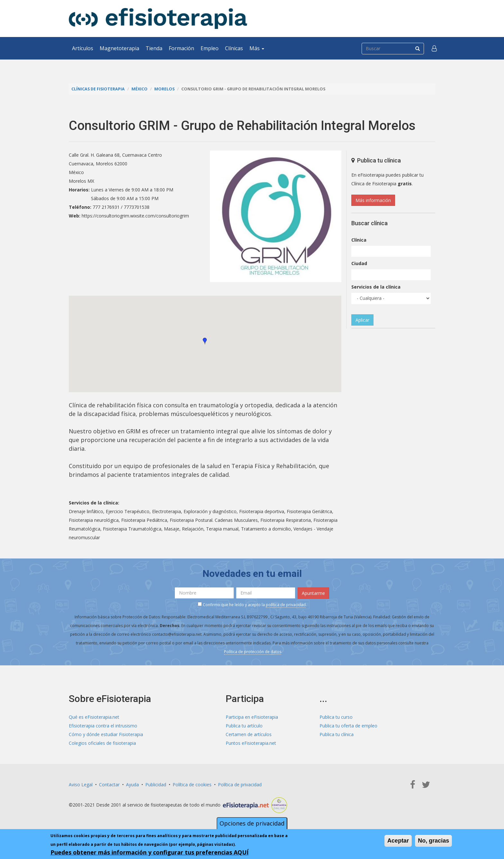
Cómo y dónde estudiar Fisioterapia (106, 734)
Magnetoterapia (119, 48)
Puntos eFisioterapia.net (251, 743)
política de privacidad (286, 605)
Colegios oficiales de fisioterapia (102, 743)
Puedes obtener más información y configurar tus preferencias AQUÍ (149, 852)
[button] (434, 48)
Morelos (164, 89)
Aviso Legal (81, 785)
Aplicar (362, 320)
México (139, 89)
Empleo (210, 48)
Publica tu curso (336, 717)
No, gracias (433, 841)
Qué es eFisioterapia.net (94, 717)
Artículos (83, 48)
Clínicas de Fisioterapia (98, 89)
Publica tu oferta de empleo (348, 726)
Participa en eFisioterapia (252, 717)
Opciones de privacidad (252, 823)
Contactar (109, 785)
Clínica (359, 240)
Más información (373, 200)
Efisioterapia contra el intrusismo (103, 726)
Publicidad (156, 785)
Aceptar (398, 841)
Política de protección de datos (253, 652)
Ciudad (359, 263)
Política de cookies (192, 785)
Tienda (154, 48)
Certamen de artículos (249, 734)
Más (257, 48)
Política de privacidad (240, 785)
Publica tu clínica (337, 734)
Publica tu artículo (244, 726)
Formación (181, 48)
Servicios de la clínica (376, 287)
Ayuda (132, 785)
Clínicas (234, 48)
